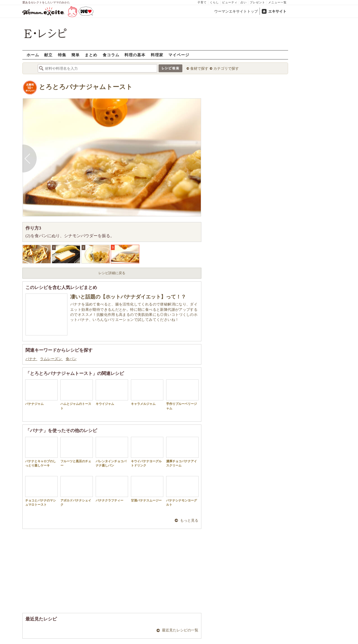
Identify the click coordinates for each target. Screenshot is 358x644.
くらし (214, 2)
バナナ (31, 359)
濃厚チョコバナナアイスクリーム (182, 452)
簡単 (76, 55)
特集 (62, 55)
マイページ (179, 55)
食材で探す (199, 68)
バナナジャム (41, 392)
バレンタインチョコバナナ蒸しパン (112, 452)
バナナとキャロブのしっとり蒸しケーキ (41, 452)
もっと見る (189, 520)
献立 (48, 55)
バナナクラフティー (112, 489)
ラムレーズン (51, 359)
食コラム (111, 55)
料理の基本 (135, 55)
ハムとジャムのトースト (77, 395)
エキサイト (277, 11)
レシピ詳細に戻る (112, 273)
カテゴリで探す (226, 68)
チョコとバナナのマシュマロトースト (41, 491)
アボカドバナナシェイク (77, 491)
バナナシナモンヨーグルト (182, 491)
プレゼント (257, 2)
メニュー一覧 (277, 2)
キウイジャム (112, 392)
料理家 (157, 55)
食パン (71, 359)
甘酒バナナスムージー (147, 489)
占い (244, 2)
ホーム (33, 55)
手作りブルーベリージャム (182, 395)
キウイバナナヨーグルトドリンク (147, 452)
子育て (202, 2)
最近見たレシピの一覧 (180, 630)
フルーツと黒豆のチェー (77, 452)
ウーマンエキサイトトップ (236, 11)
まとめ (91, 55)
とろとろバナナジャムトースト (86, 87)
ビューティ (230, 2)
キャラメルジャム (147, 392)
